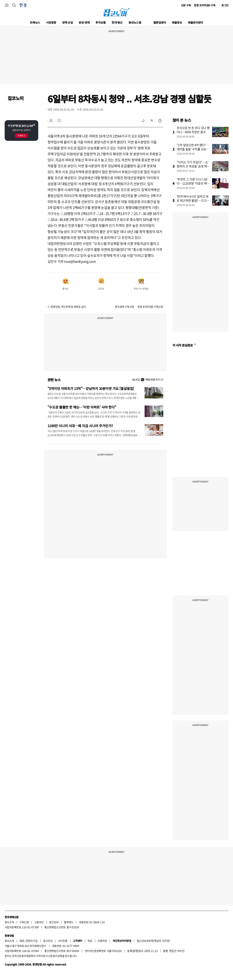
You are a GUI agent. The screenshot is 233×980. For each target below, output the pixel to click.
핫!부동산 (117, 22)
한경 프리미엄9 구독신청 (150, 307)
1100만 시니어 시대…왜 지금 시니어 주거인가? (80, 426)
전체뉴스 (35, 22)
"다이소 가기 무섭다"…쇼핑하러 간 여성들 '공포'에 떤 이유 (192, 166)
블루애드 (69, 922)
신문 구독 (186, 5)
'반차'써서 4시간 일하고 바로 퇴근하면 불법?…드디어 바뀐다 (193, 200)
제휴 (22, 941)
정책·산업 (68, 22)
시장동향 (51, 22)
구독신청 (24, 922)
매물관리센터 (195, 22)
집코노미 (16, 98)
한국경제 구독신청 (125, 307)
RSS (90, 941)
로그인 (225, 5)
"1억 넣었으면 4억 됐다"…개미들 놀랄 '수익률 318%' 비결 (193, 149)
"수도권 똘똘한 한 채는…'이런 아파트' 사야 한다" (82, 407)
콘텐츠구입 (32, 941)
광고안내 (54, 922)
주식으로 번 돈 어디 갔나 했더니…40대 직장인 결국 (193, 130)
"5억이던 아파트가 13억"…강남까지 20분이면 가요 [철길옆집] (91, 388)
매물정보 (177, 22)
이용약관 (102, 941)
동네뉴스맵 (135, 22)
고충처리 (39, 922)
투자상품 (101, 22)
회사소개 (9, 922)
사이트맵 (63, 941)
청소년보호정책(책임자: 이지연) (153, 941)
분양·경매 (84, 22)
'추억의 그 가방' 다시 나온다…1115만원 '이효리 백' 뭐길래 (192, 183)
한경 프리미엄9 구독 (205, 5)
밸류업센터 (160, 22)
